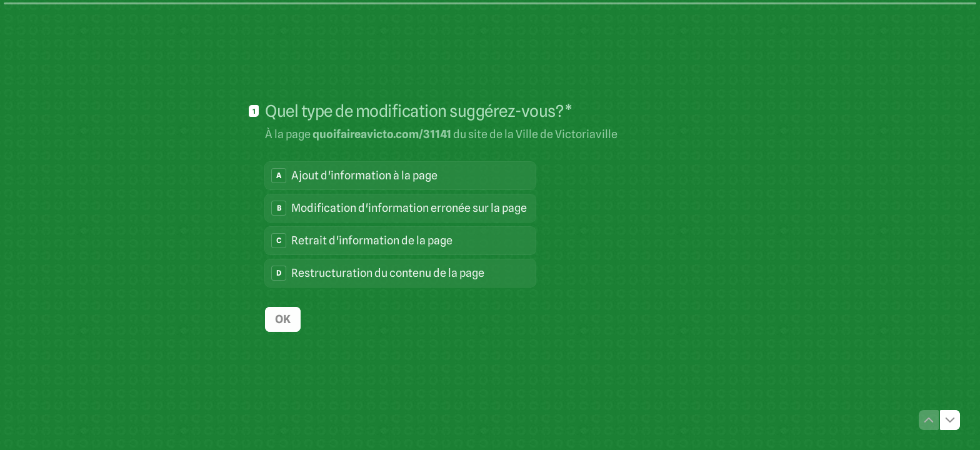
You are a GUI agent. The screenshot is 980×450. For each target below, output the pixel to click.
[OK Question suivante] (283, 319)
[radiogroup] (400, 224)
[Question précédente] (929, 420)
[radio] (400, 175)
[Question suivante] (950, 420)
